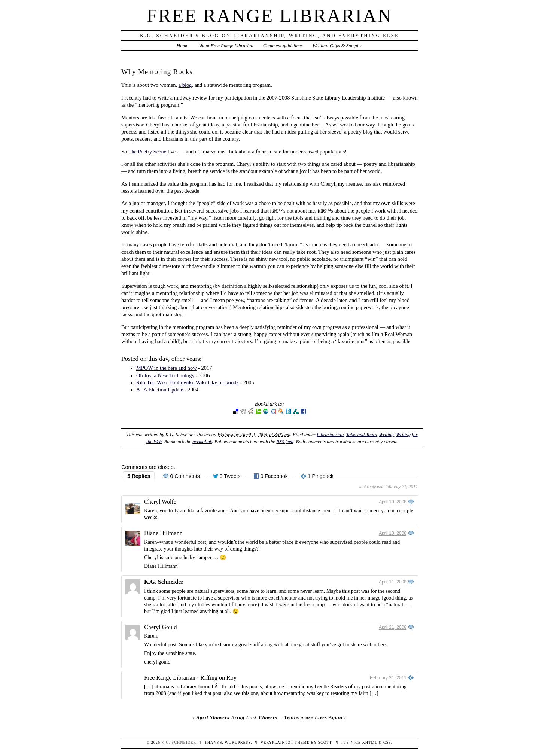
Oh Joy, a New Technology (165, 375)
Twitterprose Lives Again (313, 717)
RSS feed (285, 441)
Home (182, 45)
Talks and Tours (362, 434)
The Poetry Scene (147, 152)
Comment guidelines (283, 45)
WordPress (237, 742)
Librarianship (330, 434)
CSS (387, 742)
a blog (185, 85)
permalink (202, 441)
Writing (386, 434)
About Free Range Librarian (226, 45)
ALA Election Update (160, 390)
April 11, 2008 (393, 582)
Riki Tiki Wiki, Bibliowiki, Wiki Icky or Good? (188, 382)
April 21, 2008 (393, 627)
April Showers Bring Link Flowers (237, 717)
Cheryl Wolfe (160, 502)
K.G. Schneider (164, 582)
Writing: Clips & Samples (338, 45)
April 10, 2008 (393, 502)
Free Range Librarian (269, 16)
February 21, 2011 (388, 678)
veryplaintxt (277, 742)
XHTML (370, 742)
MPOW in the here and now (167, 368)
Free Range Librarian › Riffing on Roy (190, 678)
